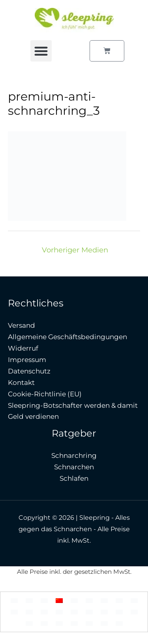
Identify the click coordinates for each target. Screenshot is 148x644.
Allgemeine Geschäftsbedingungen (67, 337)
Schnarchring (74, 455)
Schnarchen (74, 467)
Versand (22, 325)
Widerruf (23, 348)
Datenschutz (29, 371)
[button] (41, 51)
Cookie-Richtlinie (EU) (45, 394)
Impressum (27, 360)
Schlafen (74, 478)
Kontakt (21, 383)
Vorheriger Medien (75, 250)
